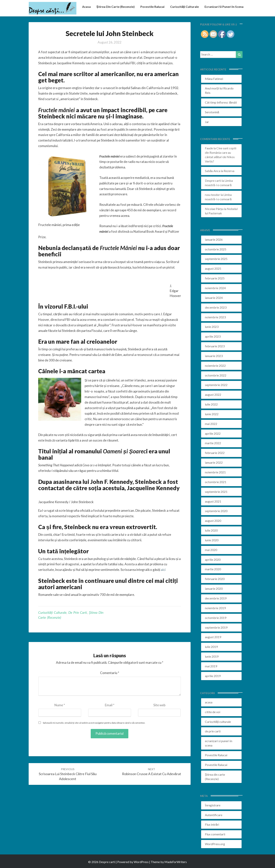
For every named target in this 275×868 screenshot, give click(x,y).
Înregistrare (213, 805)
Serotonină (212, 112)
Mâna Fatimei (214, 79)
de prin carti (78, 612)
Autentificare (214, 815)
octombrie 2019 (216, 618)
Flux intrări (212, 824)
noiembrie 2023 (215, 317)
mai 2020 (211, 550)
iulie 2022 (211, 404)
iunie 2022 (212, 414)
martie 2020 (213, 569)
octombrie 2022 (216, 375)
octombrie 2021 (216, 482)
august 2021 (213, 501)
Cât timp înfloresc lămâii (221, 102)
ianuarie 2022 (214, 462)
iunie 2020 (212, 540)
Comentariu (110, 673)
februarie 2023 (215, 346)
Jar (207, 122)
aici (163, 570)
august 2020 (213, 521)
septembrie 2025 (216, 259)
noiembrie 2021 (215, 472)
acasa (86, 7)
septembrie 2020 (216, 511)
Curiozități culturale (184, 7)
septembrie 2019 (216, 627)
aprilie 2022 (213, 433)
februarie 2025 (215, 278)
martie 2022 (213, 443)
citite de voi (213, 712)
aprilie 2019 (213, 676)
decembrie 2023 (216, 307)
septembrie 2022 (216, 385)
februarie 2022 (215, 453)
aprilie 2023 (213, 336)
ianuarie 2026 (214, 239)
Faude (209, 148)
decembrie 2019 (216, 598)
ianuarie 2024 (214, 298)
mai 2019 (211, 666)
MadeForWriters (176, 862)
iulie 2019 (211, 647)
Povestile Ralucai (152, 7)
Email (110, 705)
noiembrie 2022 (215, 366)
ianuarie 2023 (214, 356)
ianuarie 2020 (214, 588)
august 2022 (213, 395)
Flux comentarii (215, 834)
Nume (60, 705)
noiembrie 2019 (215, 608)
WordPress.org (215, 844)
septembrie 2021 (216, 492)
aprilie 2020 (213, 559)
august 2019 (213, 637)
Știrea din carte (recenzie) (116, 7)
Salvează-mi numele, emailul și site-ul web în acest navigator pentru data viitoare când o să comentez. (94, 723)
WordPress (141, 862)
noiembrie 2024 (215, 288)
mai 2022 (211, 424)
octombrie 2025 (216, 249)
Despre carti (213, 181)
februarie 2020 (215, 579)
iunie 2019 (212, 656)
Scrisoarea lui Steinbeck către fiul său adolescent (68, 774)
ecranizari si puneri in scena (224, 7)
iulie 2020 (211, 530)
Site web (159, 705)
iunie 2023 (212, 327)
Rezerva (229, 171)
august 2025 (213, 268)
